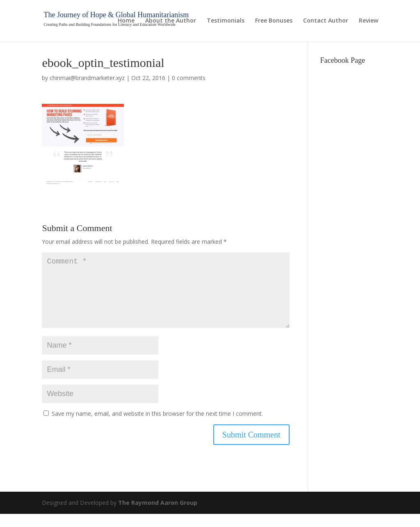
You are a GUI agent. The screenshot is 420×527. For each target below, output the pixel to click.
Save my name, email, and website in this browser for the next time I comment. (157, 427)
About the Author (171, 21)
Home (126, 21)
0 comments (189, 78)
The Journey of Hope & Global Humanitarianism (116, 15)
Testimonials (226, 21)
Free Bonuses (274, 21)
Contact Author (326, 21)
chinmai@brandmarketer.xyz (87, 78)
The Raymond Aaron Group (158, 516)
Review (369, 21)
